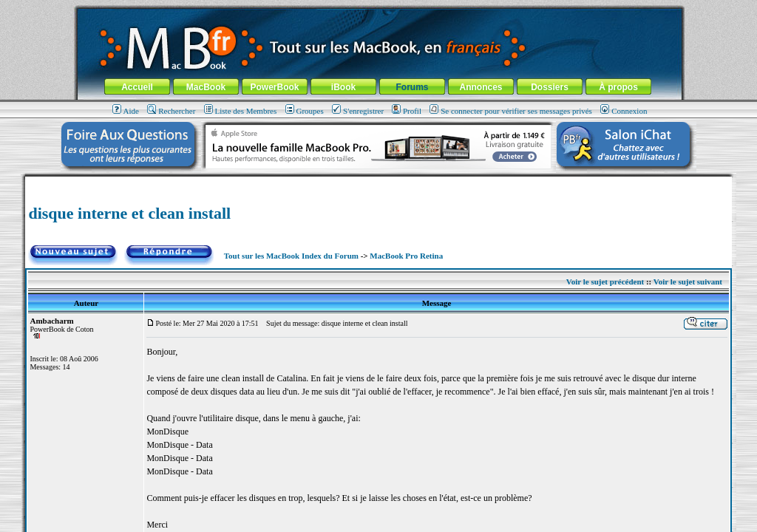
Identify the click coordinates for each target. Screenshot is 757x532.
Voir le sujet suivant (688, 282)
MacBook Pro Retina (406, 256)
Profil (407, 111)
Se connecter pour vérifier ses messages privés (511, 111)
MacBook (206, 87)
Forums (412, 87)
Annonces (481, 87)
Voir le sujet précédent (605, 282)
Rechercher (171, 111)
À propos (618, 87)
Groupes (305, 111)
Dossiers (550, 87)
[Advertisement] (378, 182)
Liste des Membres (241, 111)
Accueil (137, 87)
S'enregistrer (358, 111)
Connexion (624, 111)
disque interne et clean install (129, 213)
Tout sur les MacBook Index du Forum (291, 256)
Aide (126, 111)
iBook (343, 87)
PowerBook (274, 87)
